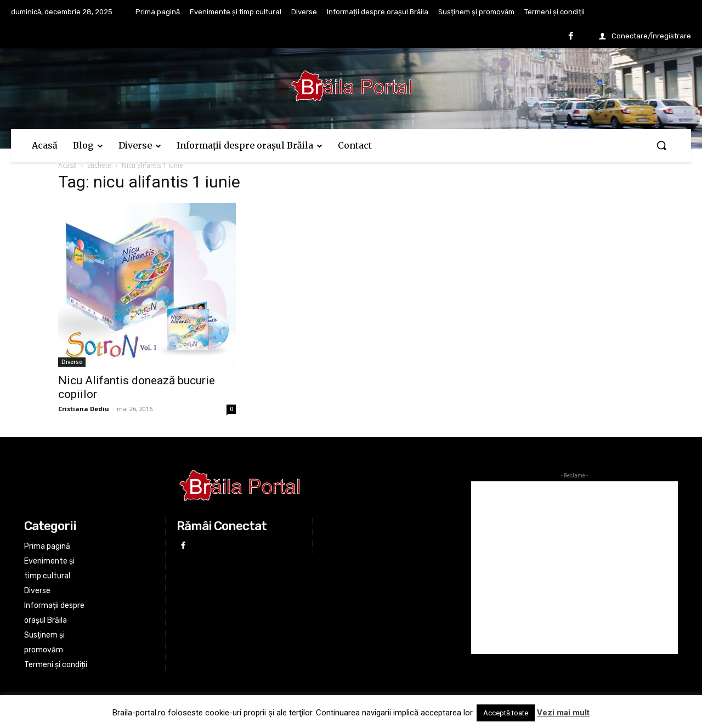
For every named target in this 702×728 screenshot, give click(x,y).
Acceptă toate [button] (506, 713)
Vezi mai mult (563, 713)
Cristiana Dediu (84, 409)
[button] (661, 145)
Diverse (72, 362)
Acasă (67, 165)
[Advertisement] (574, 568)
